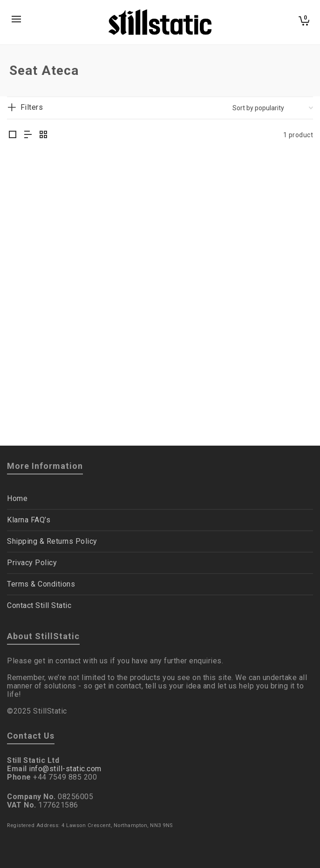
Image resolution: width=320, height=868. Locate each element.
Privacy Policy (32, 563)
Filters (32, 107)
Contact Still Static (39, 605)
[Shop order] (273, 108)
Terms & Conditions (41, 584)
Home (17, 498)
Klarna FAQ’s (29, 520)
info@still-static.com (65, 769)
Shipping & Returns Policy (52, 541)
